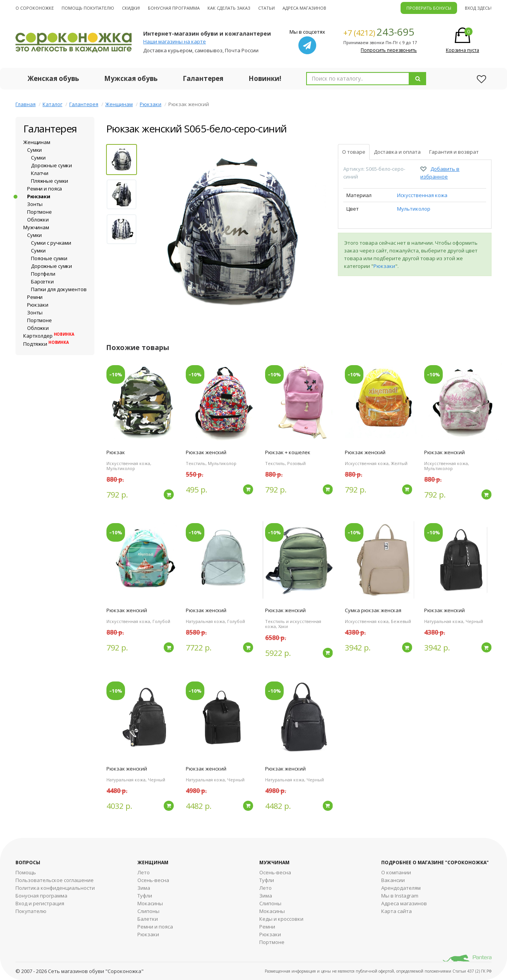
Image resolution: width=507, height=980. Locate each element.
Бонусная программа (174, 8)
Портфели (43, 274)
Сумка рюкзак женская (373, 610)
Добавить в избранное (440, 173)
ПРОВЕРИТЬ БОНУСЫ (429, 8)
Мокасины (150, 903)
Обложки (38, 220)
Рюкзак (116, 452)
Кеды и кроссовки (281, 919)
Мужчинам (36, 227)
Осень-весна (153, 880)
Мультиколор (414, 209)
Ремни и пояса (45, 189)
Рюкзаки (151, 104)
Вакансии (393, 880)
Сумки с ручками (51, 243)
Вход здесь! (478, 8)
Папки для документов (59, 289)
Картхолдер (49, 336)
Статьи (266, 8)
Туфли (145, 896)
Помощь (26, 872)
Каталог (52, 104)
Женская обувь (53, 78)
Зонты (35, 204)
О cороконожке (35, 8)
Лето (144, 872)
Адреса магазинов (304, 8)
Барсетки (42, 281)
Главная (26, 104)
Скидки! (131, 8)
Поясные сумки (49, 258)
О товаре (354, 152)
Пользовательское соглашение (55, 880)
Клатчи (40, 173)
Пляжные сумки (50, 181)
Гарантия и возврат (454, 152)
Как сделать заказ (229, 8)
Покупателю (31, 911)
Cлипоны (270, 903)
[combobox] (358, 79)
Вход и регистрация (40, 903)
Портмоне (39, 212)
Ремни (35, 297)
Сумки (34, 150)
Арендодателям (401, 888)
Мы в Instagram (400, 896)
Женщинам (119, 104)
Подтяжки (46, 344)
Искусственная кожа (422, 195)
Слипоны (148, 911)
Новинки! (265, 78)
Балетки (148, 919)
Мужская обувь (131, 78)
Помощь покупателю (88, 8)
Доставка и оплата (397, 152)
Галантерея (203, 78)
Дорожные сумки (51, 165)
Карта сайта (397, 911)
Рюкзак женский (206, 452)
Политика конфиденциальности (55, 888)
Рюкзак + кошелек (288, 452)
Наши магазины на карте (175, 41)
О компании (396, 872)
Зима (144, 888)
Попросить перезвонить (389, 50)
